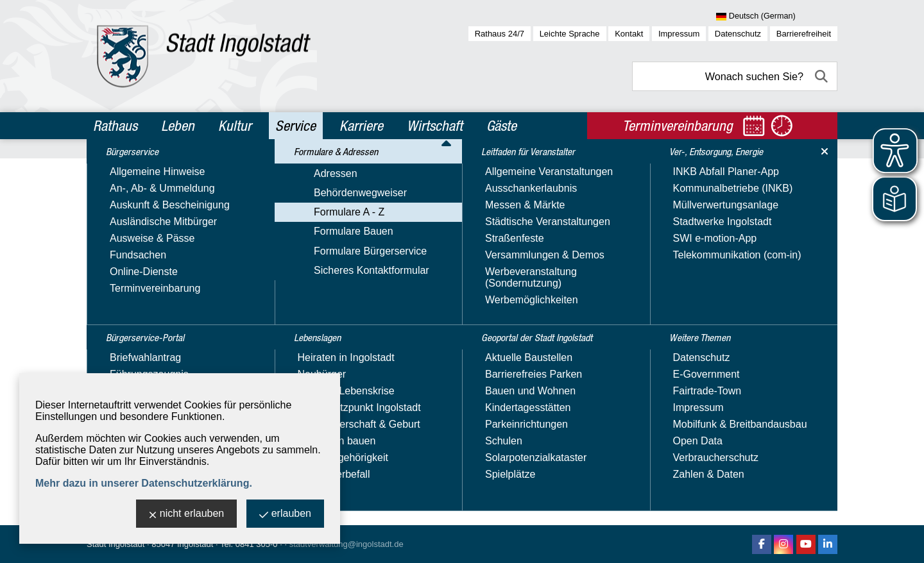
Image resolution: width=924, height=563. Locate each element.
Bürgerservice (130, 172)
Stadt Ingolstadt (116, 544)
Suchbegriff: (302, 256)
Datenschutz (738, 34)
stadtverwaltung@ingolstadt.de (346, 544)
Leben (178, 126)
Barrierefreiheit (804, 34)
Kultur (235, 126)
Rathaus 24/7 (500, 34)
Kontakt (629, 34)
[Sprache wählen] (777, 17)
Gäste (501, 126)
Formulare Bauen (133, 306)
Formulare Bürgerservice (150, 324)
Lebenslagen (127, 366)
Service (295, 126)
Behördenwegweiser (140, 268)
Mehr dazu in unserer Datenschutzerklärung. (144, 483)
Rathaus (115, 126)
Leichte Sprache (570, 34)
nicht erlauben (187, 515)
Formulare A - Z (129, 287)
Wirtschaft (435, 126)
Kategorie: (553, 256)
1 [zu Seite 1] (802, 404)
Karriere (361, 126)
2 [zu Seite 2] (816, 404)
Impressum (679, 34)
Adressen (116, 250)
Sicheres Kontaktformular (151, 343)
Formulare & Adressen (152, 227)
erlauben (285, 515)
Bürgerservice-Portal (148, 199)
